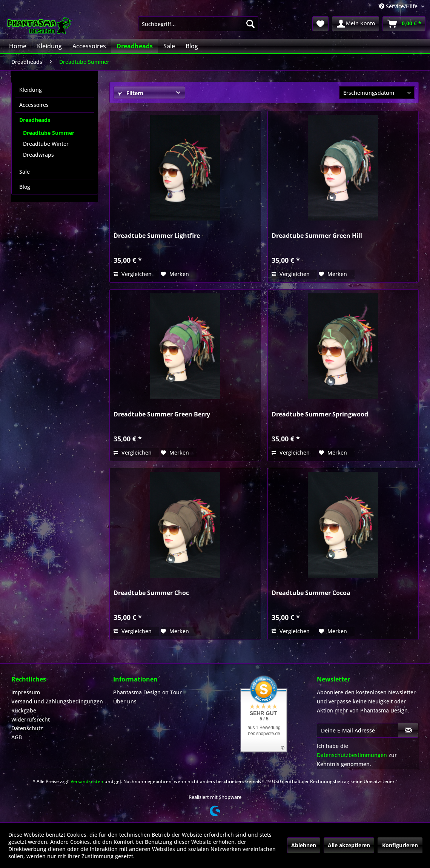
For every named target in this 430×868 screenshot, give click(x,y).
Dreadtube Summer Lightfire (157, 236)
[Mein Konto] (356, 24)
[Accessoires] (89, 46)
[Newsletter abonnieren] (408, 730)
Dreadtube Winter (46, 144)
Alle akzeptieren (349, 845)
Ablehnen (304, 845)
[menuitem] (198, 24)
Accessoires (34, 105)
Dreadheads (35, 120)
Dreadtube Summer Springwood (320, 414)
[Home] (18, 46)
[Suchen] (250, 24)
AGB (17, 737)
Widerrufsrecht (31, 719)
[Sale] (169, 46)
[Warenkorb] (404, 24)
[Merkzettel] (320, 24)
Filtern (131, 93)
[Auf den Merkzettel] (175, 274)
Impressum (26, 692)
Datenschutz (27, 728)
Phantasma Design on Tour (147, 692)
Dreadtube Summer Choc (151, 593)
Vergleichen (133, 274)
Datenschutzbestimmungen (352, 755)
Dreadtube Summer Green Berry (162, 414)
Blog (25, 187)
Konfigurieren (400, 845)
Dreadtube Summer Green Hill (317, 236)
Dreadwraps (38, 155)
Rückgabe (24, 710)
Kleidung (31, 90)
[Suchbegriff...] (198, 24)
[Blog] (192, 46)
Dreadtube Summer (49, 133)
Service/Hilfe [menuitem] (399, 6)
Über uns (125, 701)
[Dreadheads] (135, 46)
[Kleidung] (49, 46)
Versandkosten (87, 781)
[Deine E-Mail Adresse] (358, 730)
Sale (25, 172)
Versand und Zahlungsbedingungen (57, 701)
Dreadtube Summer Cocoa (311, 593)
